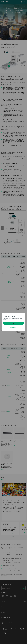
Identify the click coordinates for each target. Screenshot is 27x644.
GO (13, 323)
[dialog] (13, 322)
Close (24, 315)
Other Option (13, 327)
